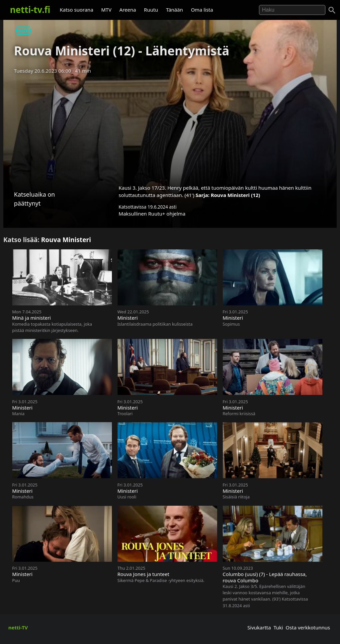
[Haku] (332, 10)
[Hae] (292, 10)
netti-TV (18, 627)
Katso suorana (77, 10)
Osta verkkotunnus (308, 627)
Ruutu (151, 10)
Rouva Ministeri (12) (236, 195)
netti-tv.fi (30, 10)
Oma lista (202, 10)
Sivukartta (259, 627)
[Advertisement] (170, 127)
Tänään (174, 10)
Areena (128, 10)
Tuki (278, 627)
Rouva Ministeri (66, 240)
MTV (106, 10)
